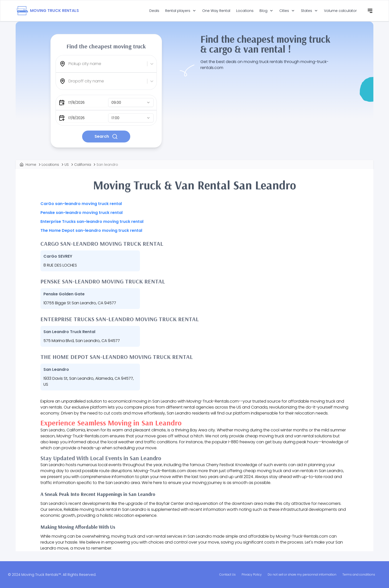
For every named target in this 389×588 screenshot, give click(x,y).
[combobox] (69, 64)
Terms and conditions (359, 574)
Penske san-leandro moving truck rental (81, 213)
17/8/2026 (76, 103)
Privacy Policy (252, 574)
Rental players (178, 11)
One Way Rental (216, 11)
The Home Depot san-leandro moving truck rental (91, 230)
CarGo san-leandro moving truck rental (81, 204)
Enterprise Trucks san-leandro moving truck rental (92, 222)
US (67, 165)
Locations (245, 11)
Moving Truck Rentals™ (41, 575)
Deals (154, 11)
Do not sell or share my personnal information (302, 574)
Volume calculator (340, 11)
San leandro (107, 165)
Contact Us (227, 574)
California (83, 165)
